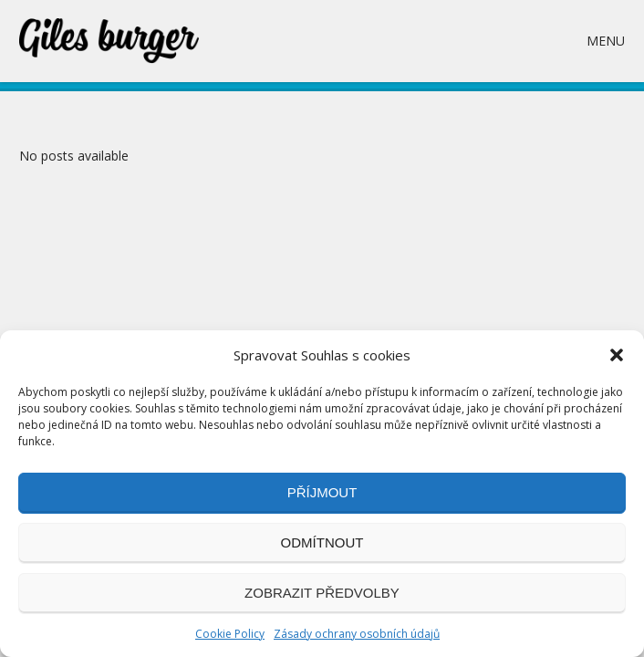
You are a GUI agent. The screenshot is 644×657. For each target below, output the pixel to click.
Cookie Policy (230, 634)
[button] (617, 355)
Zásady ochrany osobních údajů (357, 634)
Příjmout (322, 492)
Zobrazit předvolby (322, 593)
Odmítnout (322, 542)
